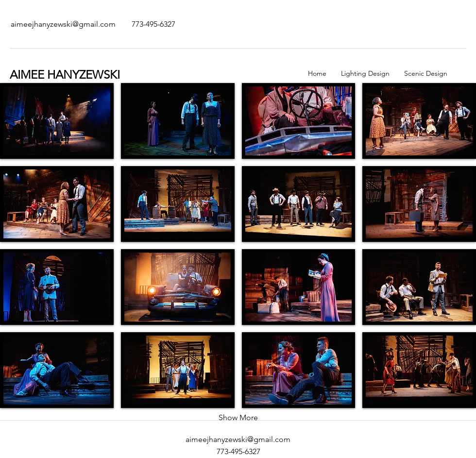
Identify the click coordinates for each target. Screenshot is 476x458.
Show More (238, 417)
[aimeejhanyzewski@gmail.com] (63, 24)
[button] (57, 121)
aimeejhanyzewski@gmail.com (238, 439)
